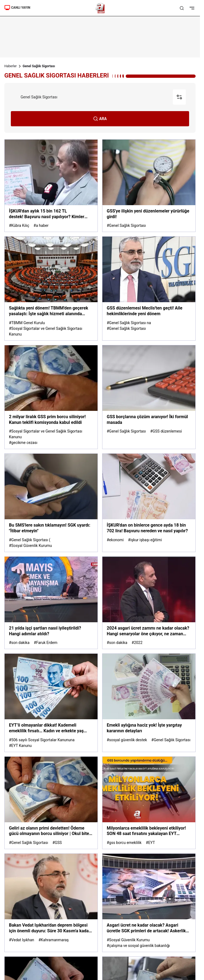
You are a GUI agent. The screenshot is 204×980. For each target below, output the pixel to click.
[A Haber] (100, 8)
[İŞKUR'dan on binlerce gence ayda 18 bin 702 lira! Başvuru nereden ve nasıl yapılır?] (149, 503)
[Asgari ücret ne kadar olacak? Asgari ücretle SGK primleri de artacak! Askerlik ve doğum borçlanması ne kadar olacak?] (149, 903)
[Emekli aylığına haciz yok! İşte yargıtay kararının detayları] (149, 703)
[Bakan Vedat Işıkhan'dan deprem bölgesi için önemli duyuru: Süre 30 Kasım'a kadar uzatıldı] (51, 903)
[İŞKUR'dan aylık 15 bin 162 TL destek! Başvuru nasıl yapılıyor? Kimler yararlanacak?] (51, 186)
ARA (100, 119)
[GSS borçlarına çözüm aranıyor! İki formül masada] (149, 397)
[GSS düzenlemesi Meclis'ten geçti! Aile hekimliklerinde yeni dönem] (149, 288)
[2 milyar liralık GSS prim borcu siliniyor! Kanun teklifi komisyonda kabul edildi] (51, 397)
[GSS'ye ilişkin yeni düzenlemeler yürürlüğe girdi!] (149, 186)
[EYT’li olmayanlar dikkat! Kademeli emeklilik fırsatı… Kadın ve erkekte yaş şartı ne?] (51, 703)
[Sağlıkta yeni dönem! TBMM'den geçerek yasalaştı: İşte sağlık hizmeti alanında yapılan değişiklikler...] (51, 288)
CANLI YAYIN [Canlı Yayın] (17, 8)
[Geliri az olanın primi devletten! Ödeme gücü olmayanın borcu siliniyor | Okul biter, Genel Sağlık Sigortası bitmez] (51, 803)
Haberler (11, 66)
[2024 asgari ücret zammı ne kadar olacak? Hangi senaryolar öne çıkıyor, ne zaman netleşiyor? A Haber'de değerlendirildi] (149, 603)
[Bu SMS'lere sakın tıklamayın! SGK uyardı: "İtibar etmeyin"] (51, 503)
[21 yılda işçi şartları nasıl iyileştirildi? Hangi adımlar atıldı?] (51, 603)
